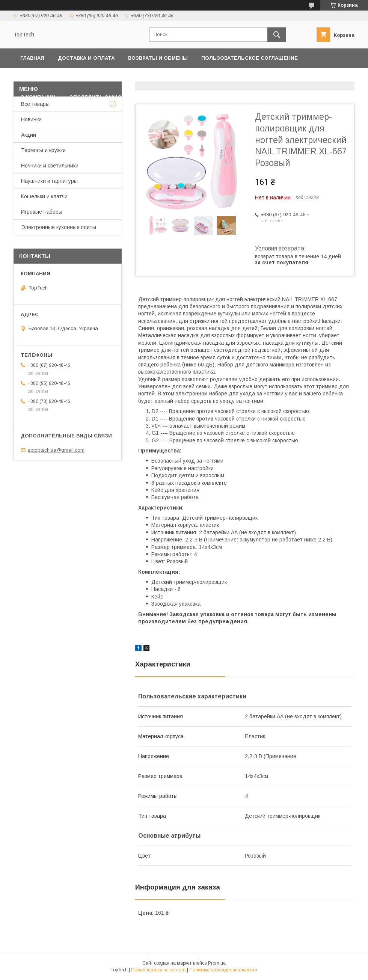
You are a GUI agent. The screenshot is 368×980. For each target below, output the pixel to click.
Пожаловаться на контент (158, 970)
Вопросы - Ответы (163, 97)
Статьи (215, 97)
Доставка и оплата (86, 58)
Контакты (147, 78)
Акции (29, 135)
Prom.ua (217, 963)
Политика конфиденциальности (70, 78)
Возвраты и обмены (158, 58)
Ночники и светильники (50, 166)
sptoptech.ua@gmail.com (56, 450)
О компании (38, 97)
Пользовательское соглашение (250, 58)
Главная (32, 58)
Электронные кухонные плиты (59, 227)
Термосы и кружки (43, 150)
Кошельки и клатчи (44, 196)
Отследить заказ (95, 97)
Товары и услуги (200, 78)
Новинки (31, 119)
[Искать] (277, 35)
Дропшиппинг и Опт (276, 78)
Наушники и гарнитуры (49, 181)
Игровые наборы (42, 212)
